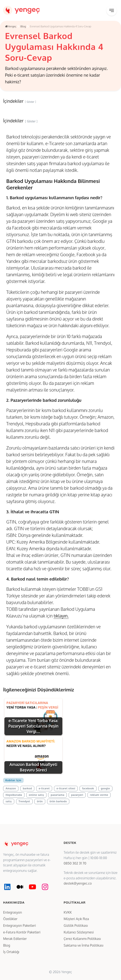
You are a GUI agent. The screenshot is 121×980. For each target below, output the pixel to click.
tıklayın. (61, 616)
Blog (7, 945)
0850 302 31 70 (75, 863)
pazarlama (57, 795)
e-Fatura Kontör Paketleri (22, 932)
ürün (40, 801)
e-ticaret (44, 788)
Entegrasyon (13, 912)
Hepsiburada (14, 795)
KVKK (68, 912)
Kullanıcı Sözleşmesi (79, 932)
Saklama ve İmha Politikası (84, 945)
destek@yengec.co (78, 883)
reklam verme (99, 795)
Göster (31, 121)
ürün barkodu (58, 801)
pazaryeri (77, 795)
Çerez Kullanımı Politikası (82, 939)
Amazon (11, 788)
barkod (27, 788)
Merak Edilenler (15, 939)
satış (9, 801)
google (105, 788)
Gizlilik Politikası (76, 925)
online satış (36, 795)
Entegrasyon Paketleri (19, 925)
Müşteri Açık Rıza (76, 919)
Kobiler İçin (13, 780)
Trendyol (24, 801)
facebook (88, 788)
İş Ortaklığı (11, 952)
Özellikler (10, 919)
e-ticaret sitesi (66, 788)
